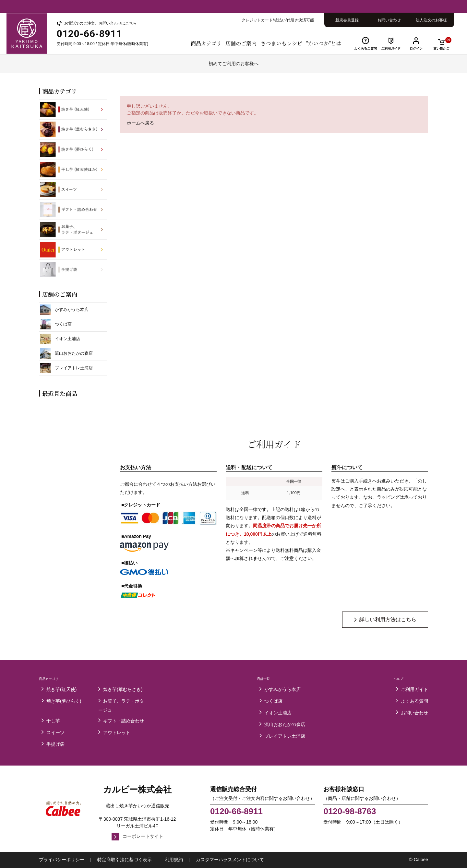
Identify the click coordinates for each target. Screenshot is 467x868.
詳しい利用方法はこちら (388, 619)
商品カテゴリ (206, 43)
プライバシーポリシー (62, 860)
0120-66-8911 (236, 812)
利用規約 (174, 860)
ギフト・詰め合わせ (124, 721)
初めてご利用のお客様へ (233, 64)
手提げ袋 (55, 744)
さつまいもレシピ (281, 43)
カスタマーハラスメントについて (230, 860)
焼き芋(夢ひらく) (64, 701)
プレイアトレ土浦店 (285, 736)
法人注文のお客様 (431, 20)
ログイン (416, 48)
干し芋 (53, 721)
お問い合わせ (389, 20)
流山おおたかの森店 (285, 724)
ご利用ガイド (391, 48)
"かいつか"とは (324, 43)
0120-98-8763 (350, 812)
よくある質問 (414, 701)
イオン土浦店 (278, 713)
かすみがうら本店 (282, 689)
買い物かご (442, 44)
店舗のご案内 (241, 43)
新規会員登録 (347, 20)
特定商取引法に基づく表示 (125, 860)
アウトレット (117, 732)
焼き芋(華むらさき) (123, 689)
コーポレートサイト (143, 836)
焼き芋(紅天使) (61, 689)
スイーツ (55, 732)
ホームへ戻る (140, 123)
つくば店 (273, 701)
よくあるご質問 (365, 48)
